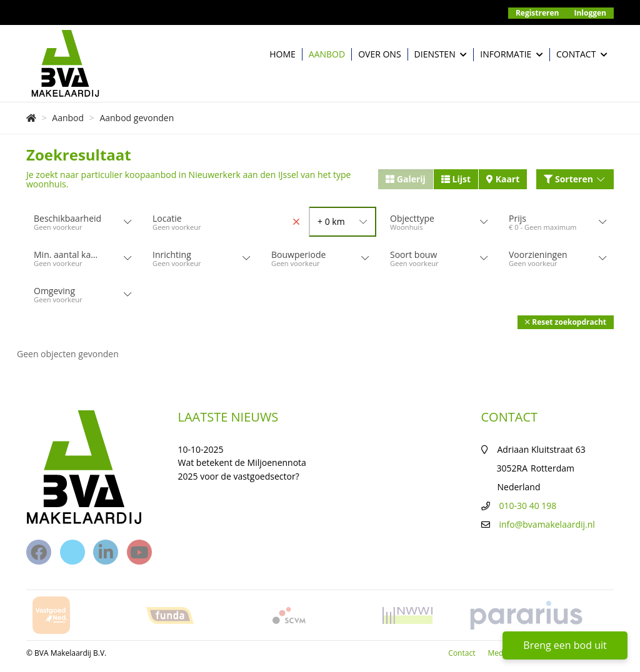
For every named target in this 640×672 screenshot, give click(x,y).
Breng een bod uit (565, 645)
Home (282, 54)
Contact (582, 55)
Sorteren (575, 179)
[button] (566, 322)
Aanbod (327, 54)
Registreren (537, 13)
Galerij (406, 179)
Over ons (379, 54)
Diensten (441, 55)
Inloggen (591, 13)
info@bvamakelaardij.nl (547, 524)
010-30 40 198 (528, 506)
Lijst (456, 179)
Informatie (512, 55)
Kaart (503, 179)
